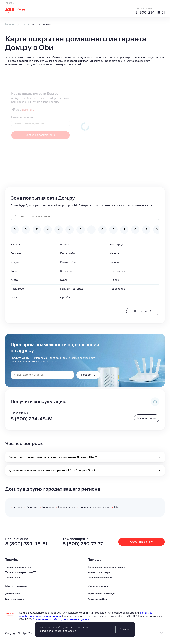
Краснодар (67, 271)
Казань (114, 262)
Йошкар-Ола (68, 262)
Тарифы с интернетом (18, 567)
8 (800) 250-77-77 (83, 544)
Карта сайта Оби (97, 599)
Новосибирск (118, 289)
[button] (85, 61)
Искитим (32, 507)
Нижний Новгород (72, 289)
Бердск (17, 507)
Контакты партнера (99, 572)
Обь (10, 3)
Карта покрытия (15, 599)
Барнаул (16, 245)
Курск (64, 280)
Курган (15, 280)
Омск (14, 298)
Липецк (114, 280)
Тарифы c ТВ (13, 578)
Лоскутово (17, 289)
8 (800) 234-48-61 (150, 13)
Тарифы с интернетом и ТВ (21, 572)
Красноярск (117, 271)
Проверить (88, 375)
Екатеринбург (69, 254)
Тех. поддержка (147, 418)
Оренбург (66, 298)
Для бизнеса (13, 594)
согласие (82, 628)
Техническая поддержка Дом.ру (106, 567)
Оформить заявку (141, 542)
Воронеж (16, 254)
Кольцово (48, 507)
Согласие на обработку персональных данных (62, 619)
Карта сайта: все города (101, 594)
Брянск (65, 245)
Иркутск (16, 262)
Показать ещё (143, 311)
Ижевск (114, 254)
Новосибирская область (94, 507)
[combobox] (42, 375)
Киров (15, 271)
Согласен (126, 629)
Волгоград (116, 245)
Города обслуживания (100, 578)
